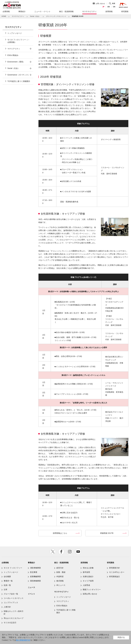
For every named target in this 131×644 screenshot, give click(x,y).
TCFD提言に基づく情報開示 (19, 81)
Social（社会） (13, 68)
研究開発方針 (114, 568)
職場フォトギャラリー (92, 590)
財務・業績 (61, 572)
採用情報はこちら (60, 533)
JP (104, 7)
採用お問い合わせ (90, 594)
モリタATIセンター (117, 572)
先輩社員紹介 (88, 577)
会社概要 (7, 577)
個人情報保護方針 (23, 640)
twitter (53, 552)
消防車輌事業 (35, 568)
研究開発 (111, 563)
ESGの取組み (13, 55)
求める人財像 (88, 568)
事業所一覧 (8, 581)
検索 (114, 3)
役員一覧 (7, 585)
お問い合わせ (101, 4)
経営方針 (60, 568)
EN (109, 7)
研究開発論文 (114, 577)
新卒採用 (86, 572)
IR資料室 (60, 577)
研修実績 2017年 (107, 533)
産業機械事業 (35, 577)
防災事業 (34, 572)
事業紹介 (31, 563)
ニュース (31, 587)
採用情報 (84, 563)
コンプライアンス (11, 603)
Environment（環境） (16, 62)
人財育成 (86, 585)
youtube (78, 552)
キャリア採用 (88, 581)
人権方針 (7, 607)
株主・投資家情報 (61, 563)
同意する (121, 637)
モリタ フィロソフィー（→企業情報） (18, 41)
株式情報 (60, 581)
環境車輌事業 (35, 581)
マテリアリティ (14, 49)
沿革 (6, 590)
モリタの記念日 (10, 623)
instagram (70, 552)
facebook (61, 552)
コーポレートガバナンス (14, 598)
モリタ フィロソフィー (13, 568)
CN (115, 7)
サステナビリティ (61, 592)
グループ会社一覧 (11, 594)
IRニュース (61, 585)
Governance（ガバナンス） (19, 75)
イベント (31, 594)
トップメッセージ (15, 33)
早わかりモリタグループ (14, 618)
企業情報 (5, 563)
